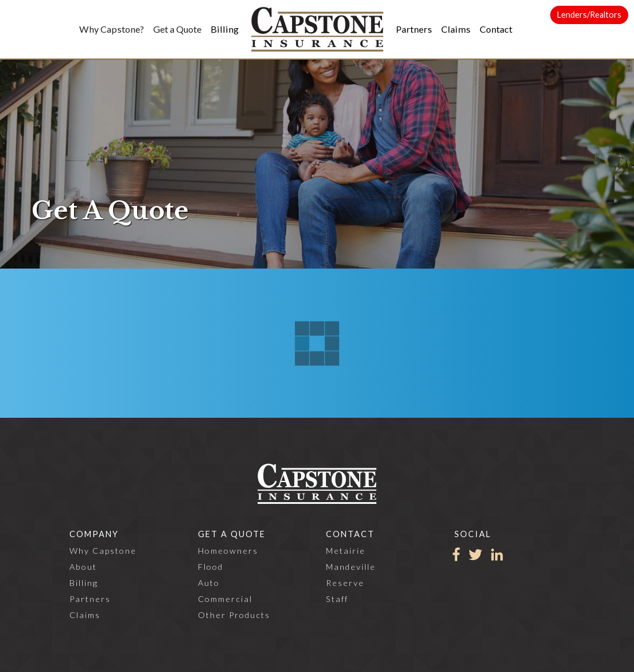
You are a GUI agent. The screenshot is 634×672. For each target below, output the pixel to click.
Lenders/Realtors (589, 15)
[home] (317, 29)
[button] (112, 29)
